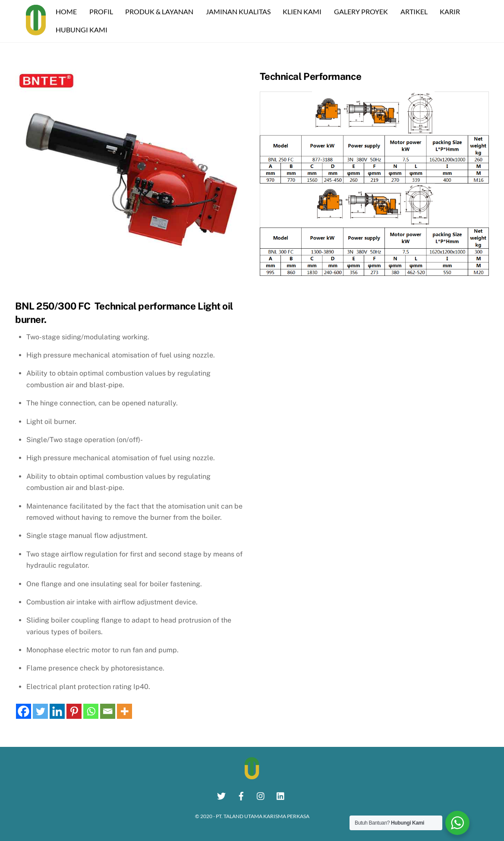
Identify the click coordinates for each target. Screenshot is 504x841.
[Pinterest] (74, 711)
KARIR (451, 11)
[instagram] (261, 794)
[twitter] (221, 794)
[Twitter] (40, 711)
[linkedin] (281, 794)
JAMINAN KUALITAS (239, 11)
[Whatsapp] (91, 711)
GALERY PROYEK (362, 11)
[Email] (108, 711)
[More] (124, 711)
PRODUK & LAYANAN (161, 11)
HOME (68, 11)
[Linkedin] (57, 711)
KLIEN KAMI (303, 11)
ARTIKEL (415, 11)
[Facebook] (24, 711)
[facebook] (241, 794)
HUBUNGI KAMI (83, 29)
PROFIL (102, 11)
